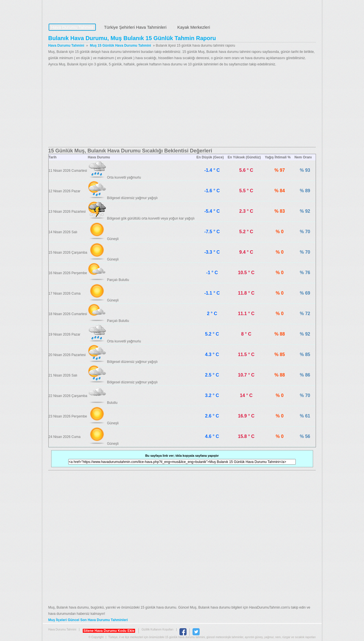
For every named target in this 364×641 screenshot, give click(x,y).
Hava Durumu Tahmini (84, 10)
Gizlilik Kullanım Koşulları (158, 629)
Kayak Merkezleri (194, 27)
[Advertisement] (182, 107)
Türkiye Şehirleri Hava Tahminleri (135, 27)
